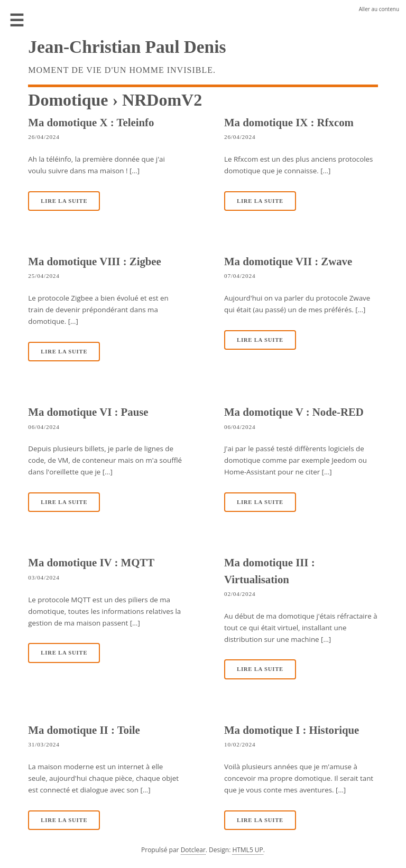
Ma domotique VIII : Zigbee (95, 261)
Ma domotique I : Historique (292, 730)
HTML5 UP (247, 850)
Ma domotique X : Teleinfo (91, 122)
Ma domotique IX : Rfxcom (289, 122)
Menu (17, 21)
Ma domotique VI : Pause (88, 412)
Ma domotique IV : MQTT (91, 562)
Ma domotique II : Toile (84, 730)
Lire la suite (64, 201)
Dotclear (193, 850)
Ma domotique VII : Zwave (288, 261)
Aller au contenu (379, 9)
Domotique (68, 100)
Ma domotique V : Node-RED (294, 412)
